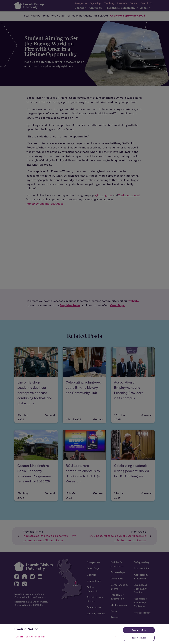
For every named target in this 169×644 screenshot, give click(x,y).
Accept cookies (139, 630)
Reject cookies (139, 638)
